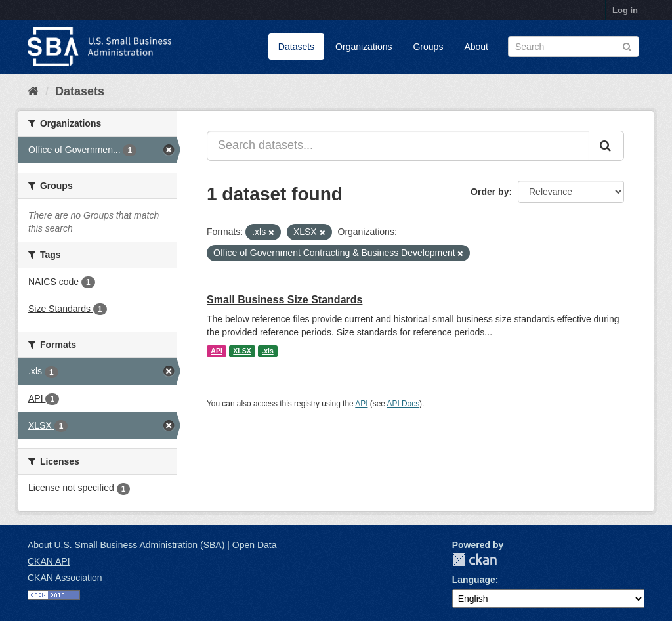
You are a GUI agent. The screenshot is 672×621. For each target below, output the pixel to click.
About (476, 47)
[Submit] (606, 146)
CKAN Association (65, 578)
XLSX (242, 351)
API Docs (404, 404)
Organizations (364, 47)
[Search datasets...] (398, 146)
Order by (490, 192)
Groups (428, 47)
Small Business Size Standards (284, 300)
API (217, 351)
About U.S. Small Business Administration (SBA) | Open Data (152, 545)
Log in (625, 10)
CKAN (474, 560)
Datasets (296, 47)
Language (474, 580)
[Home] (33, 91)
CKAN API (49, 561)
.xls (268, 351)
